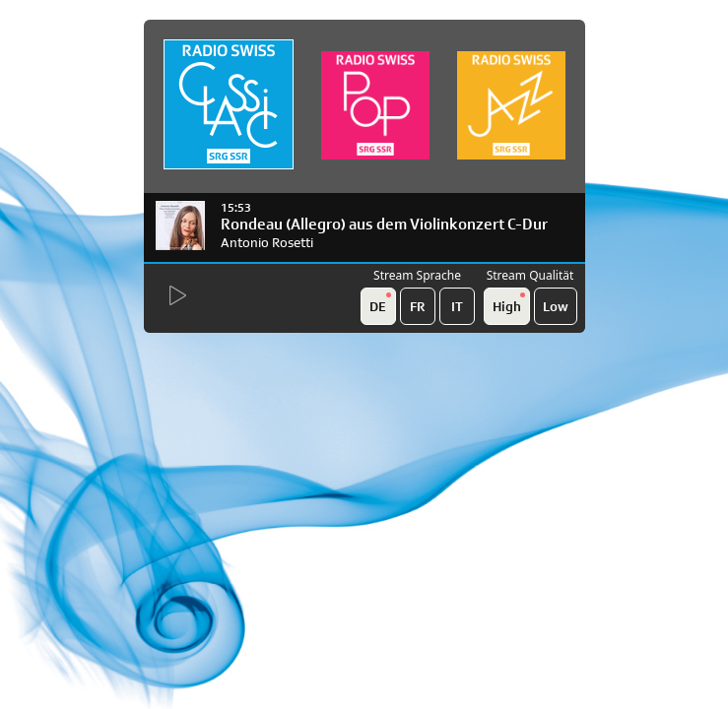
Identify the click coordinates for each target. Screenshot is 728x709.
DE (380, 303)
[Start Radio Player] (175, 296)
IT (457, 306)
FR (418, 306)
